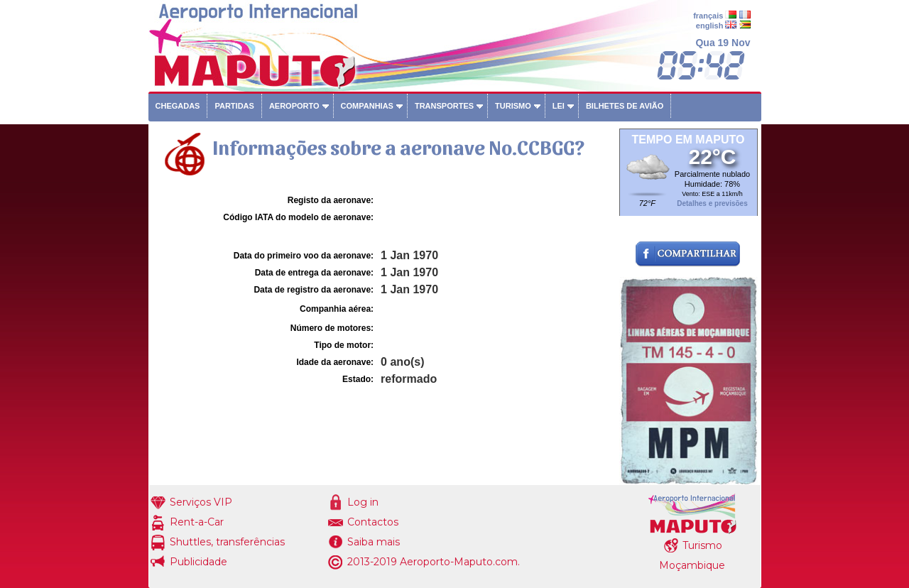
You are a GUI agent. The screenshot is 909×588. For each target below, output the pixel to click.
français (708, 16)
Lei (559, 106)
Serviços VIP (201, 502)
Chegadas (178, 106)
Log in (363, 502)
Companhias (367, 106)
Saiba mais (374, 542)
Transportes (444, 106)
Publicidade (198, 562)
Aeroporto (294, 106)
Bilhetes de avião (625, 106)
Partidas (234, 106)
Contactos (373, 522)
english (710, 26)
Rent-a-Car (197, 522)
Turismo (513, 106)
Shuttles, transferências (227, 542)
